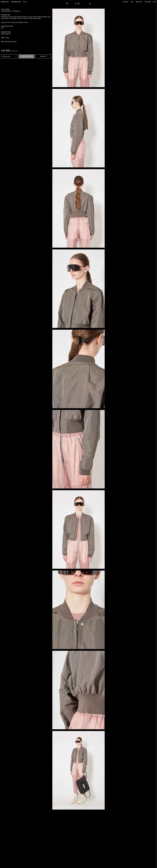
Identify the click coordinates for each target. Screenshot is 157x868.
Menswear (5, 2)
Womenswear (16, 2)
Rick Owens (5, 9)
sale (25, 2)
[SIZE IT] (9, 56)
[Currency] (133, 2)
